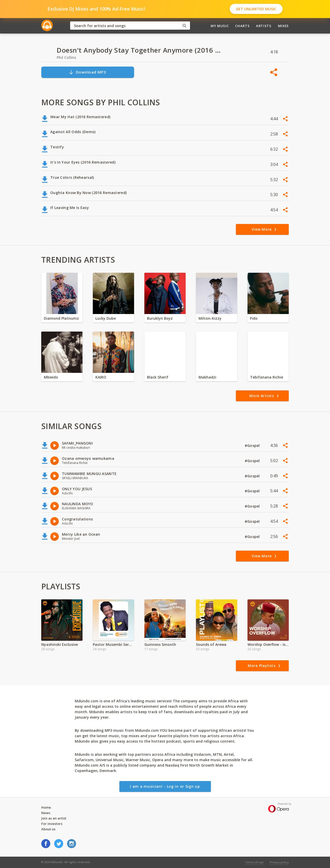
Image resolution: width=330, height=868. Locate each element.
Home (46, 807)
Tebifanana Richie (267, 377)
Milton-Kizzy (210, 318)
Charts (242, 26)
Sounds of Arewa (211, 644)
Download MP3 (87, 72)
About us (48, 829)
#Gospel (253, 445)
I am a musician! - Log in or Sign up (165, 786)
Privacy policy (279, 862)
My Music (220, 26)
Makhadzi (207, 377)
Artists (264, 26)
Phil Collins (66, 57)
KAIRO (101, 377)
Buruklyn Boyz (160, 318)
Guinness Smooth (160, 644)
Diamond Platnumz (61, 318)
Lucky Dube (106, 318)
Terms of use (254, 862)
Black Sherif (158, 377)
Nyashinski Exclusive (60, 644)
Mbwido (51, 377)
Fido (254, 318)
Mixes (283, 26)
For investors (52, 824)
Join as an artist (54, 818)
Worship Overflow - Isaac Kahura (268, 644)
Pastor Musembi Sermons (113, 644)
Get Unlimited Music (256, 9)
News (46, 813)
